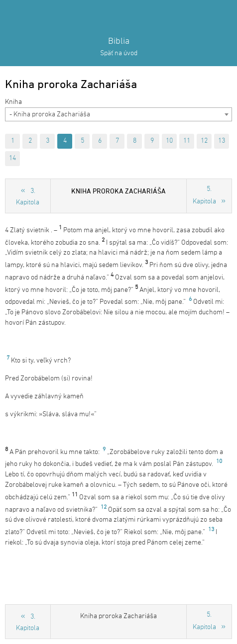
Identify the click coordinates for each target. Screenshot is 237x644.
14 (12, 158)
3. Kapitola (28, 197)
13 (222, 141)
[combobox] (118, 114)
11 (187, 141)
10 (169, 141)
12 (204, 141)
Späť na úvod (119, 53)
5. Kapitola (204, 195)
